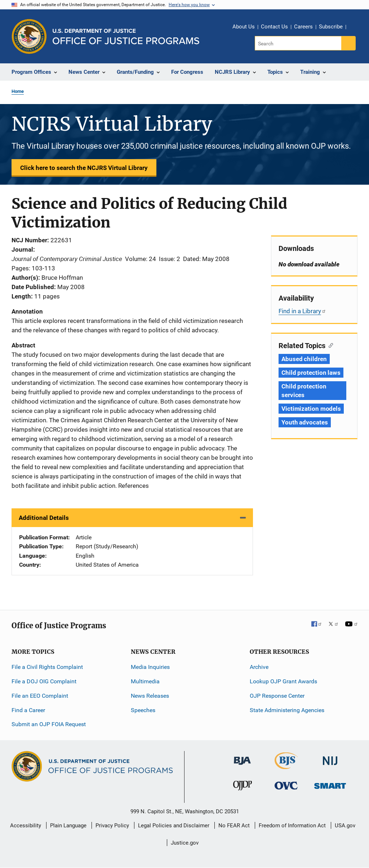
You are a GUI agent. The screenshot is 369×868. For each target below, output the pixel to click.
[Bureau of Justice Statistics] (286, 766)
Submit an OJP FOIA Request (49, 724)
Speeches (143, 710)
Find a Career (28, 710)
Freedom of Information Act (292, 826)
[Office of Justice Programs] (29, 36)
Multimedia (145, 681)
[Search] (299, 43)
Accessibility (26, 826)
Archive (259, 667)
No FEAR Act (234, 826)
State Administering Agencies (287, 710)
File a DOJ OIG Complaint (44, 681)
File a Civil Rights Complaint (47, 667)
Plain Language (68, 826)
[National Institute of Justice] (330, 758)
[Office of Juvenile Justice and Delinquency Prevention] (243, 787)
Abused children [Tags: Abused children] (304, 359)
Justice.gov (185, 843)
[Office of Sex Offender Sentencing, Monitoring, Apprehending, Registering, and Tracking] (330, 784)
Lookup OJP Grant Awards (283, 681)
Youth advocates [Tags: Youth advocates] (305, 422)
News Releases (150, 696)
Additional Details (44, 518)
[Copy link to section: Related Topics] (329, 345)
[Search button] (348, 43)
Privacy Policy (112, 826)
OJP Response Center (277, 696)
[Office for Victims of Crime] (286, 785)
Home (18, 91)
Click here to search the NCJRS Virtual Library (84, 168)
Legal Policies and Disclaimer (174, 826)
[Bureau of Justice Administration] (242, 757)
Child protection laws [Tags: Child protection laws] (311, 373)
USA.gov (345, 826)
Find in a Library (302, 311)
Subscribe (331, 27)
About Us (244, 27)
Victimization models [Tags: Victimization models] (311, 409)
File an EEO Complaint (40, 696)
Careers (303, 27)
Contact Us (274, 27)
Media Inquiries (150, 667)
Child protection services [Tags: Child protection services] (304, 391)
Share (354, 28)
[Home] (126, 37)
